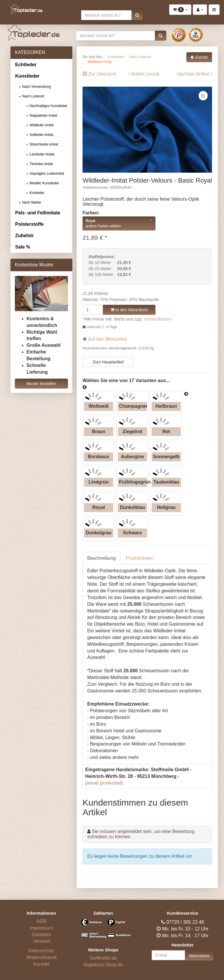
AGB (41, 921)
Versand (42, 941)
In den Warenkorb (129, 310)
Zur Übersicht (102, 74)
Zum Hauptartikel (108, 362)
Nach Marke (32, 202)
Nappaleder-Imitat (43, 116)
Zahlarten (41, 935)
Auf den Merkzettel (107, 339)
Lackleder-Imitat (42, 154)
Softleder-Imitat (41, 135)
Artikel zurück (146, 74)
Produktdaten (140, 558)
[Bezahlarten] (103, 931)
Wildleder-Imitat (42, 125)
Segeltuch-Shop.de (103, 965)
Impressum (41, 928)
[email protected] (104, 783)
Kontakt (41, 964)
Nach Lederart (33, 96)
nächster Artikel (194, 74)
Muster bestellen (42, 384)
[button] (137, 15)
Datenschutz (42, 951)
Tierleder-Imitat (41, 164)
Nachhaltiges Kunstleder (48, 106)
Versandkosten (158, 319)
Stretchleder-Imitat (44, 144)
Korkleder (37, 193)
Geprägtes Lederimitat (47, 174)
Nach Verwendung (36, 87)
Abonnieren (199, 956)
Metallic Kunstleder (44, 183)
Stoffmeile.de (103, 958)
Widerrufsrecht (41, 957)
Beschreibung (101, 558)
